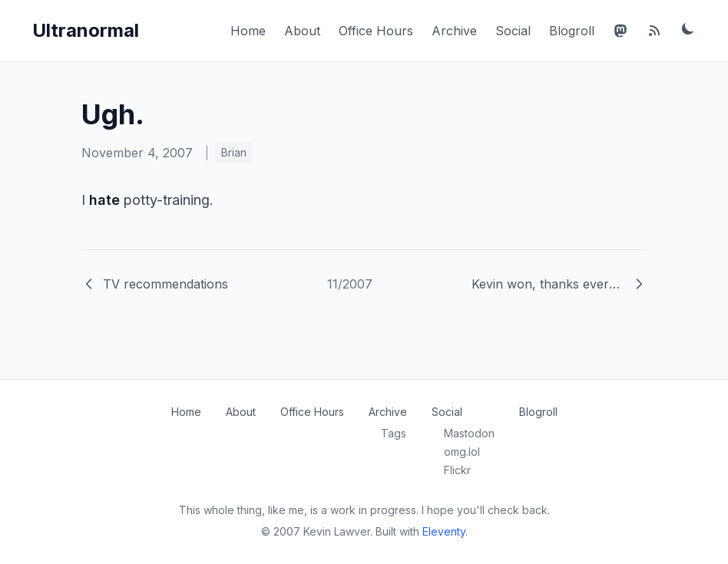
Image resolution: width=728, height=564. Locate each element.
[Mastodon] (620, 31)
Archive (454, 31)
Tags (394, 433)
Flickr (457, 470)
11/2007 (350, 284)
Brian (234, 152)
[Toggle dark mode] (688, 28)
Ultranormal (86, 30)
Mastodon (469, 433)
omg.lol (462, 452)
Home (248, 31)
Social (513, 31)
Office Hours (376, 31)
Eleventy (444, 531)
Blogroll (572, 31)
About (302, 31)
